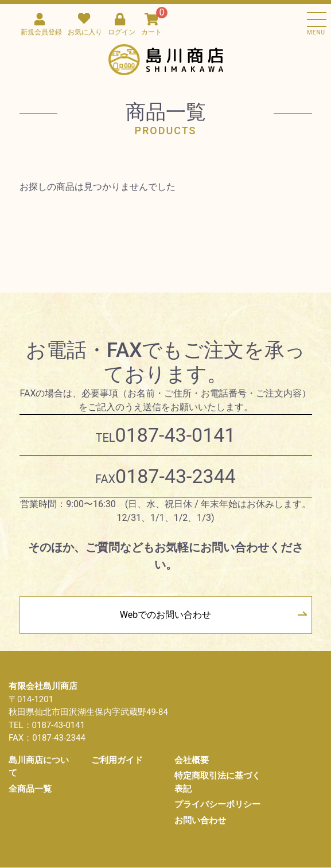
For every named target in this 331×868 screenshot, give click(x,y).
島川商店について (39, 767)
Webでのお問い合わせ (165, 615)
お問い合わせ (200, 820)
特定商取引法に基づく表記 (217, 782)
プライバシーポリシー (217, 804)
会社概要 (192, 760)
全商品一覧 (30, 789)
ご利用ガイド (117, 760)
